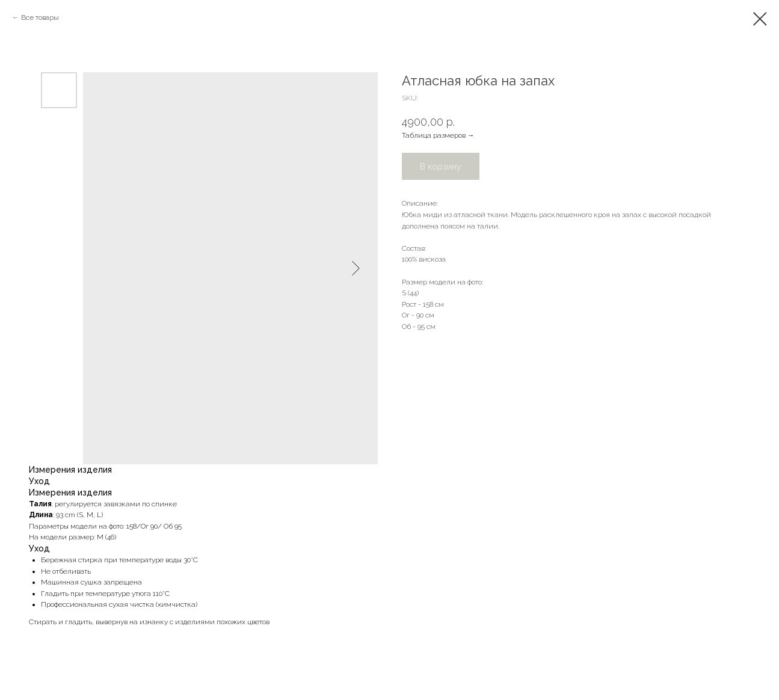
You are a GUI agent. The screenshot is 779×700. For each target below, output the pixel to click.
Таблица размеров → (438, 135)
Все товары (40, 17)
